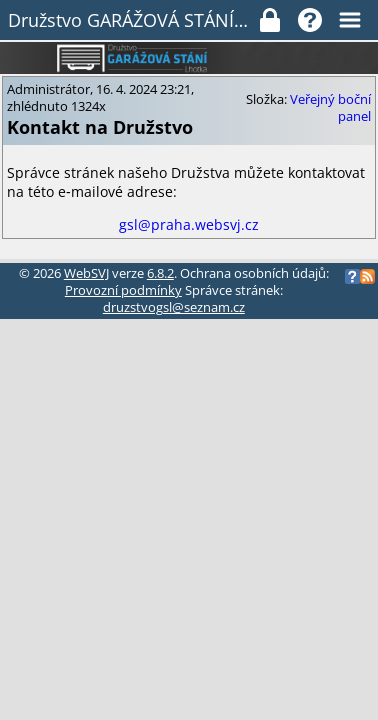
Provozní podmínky (123, 290)
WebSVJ (86, 273)
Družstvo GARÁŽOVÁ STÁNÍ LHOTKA (133, 20)
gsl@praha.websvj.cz (189, 224)
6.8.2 (160, 273)
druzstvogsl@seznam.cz (174, 307)
